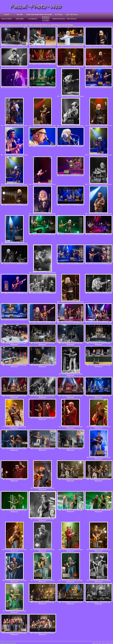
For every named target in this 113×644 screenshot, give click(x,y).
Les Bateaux (33, 19)
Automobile (20, 19)
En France (59, 14)
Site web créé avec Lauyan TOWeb (8, 643)
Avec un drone (7, 19)
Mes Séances (72, 19)
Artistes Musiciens (59, 19)
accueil (7, 14)
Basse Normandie (46, 14)
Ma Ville (20, 14)
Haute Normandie (33, 14)
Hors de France (72, 14)
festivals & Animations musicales (46, 19)
